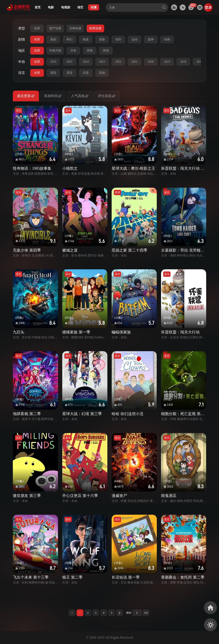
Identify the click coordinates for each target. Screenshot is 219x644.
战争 (151, 39)
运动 (135, 39)
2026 (53, 62)
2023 (102, 62)
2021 (135, 62)
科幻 (70, 39)
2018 (183, 62)
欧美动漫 (95, 28)
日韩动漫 (75, 28)
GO (146, 613)
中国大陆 (55, 51)
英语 (70, 73)
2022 (118, 62)
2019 (167, 62)
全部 (37, 28)
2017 (200, 62)
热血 (86, 39)
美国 (90, 51)
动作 (118, 39)
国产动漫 (55, 28)
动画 (167, 39)
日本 (73, 51)
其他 (106, 51)
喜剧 (53, 39)
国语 (53, 73)
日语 (86, 73)
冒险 (102, 39)
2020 (151, 62)
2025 (70, 62)
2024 (86, 62)
